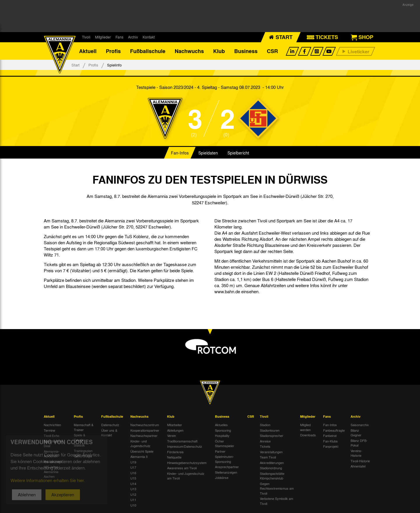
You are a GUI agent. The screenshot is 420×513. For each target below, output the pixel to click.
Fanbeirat (330, 435)
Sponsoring (223, 430)
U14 (133, 484)
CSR (272, 51)
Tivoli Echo (51, 435)
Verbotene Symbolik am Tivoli (276, 501)
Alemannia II (139, 456)
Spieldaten (208, 153)
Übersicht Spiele (142, 451)
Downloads (308, 435)
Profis (113, 51)
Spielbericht (238, 153)
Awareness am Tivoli (182, 468)
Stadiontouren (270, 430)
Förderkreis (175, 452)
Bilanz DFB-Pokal (359, 443)
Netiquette (174, 457)
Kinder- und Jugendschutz (140, 443)
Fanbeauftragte (334, 430)
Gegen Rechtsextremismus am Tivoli (277, 488)
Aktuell (88, 51)
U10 (133, 505)
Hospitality (222, 435)
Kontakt (149, 37)
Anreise (265, 441)
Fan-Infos (180, 153)
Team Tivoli (268, 457)
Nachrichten (52, 425)
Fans (119, 37)
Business (246, 51)
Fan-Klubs (330, 441)
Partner (220, 451)
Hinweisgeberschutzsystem (187, 463)
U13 (133, 489)
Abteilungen (175, 430)
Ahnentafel (358, 466)
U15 (133, 478)
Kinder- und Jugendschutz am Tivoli (186, 476)
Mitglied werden (305, 427)
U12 (133, 494)
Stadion (265, 425)
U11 (133, 500)
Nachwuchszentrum (145, 425)
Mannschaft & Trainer (84, 427)
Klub (219, 51)
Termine (49, 430)
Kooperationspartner (145, 430)
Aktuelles (221, 425)
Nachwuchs (189, 51)
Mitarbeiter (175, 425)
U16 (133, 473)
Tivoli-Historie (360, 461)
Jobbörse (222, 477)
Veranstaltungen (271, 452)
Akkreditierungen (272, 463)
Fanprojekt (331, 446)
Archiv (133, 37)
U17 (133, 467)
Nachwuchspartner (144, 435)
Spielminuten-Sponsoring (224, 459)
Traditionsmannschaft (182, 441)
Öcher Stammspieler (225, 443)
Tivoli (86, 37)
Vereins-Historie (356, 453)
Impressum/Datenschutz (185, 446)
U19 (133, 462)
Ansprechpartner (227, 467)
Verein (171, 435)
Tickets (265, 446)
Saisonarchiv (360, 425)
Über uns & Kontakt (109, 433)
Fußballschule (148, 51)
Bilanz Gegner (356, 433)
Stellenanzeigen (226, 472)
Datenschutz (110, 425)
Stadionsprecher (272, 435)
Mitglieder (103, 37)
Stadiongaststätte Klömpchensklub (272, 476)
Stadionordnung (271, 468)
